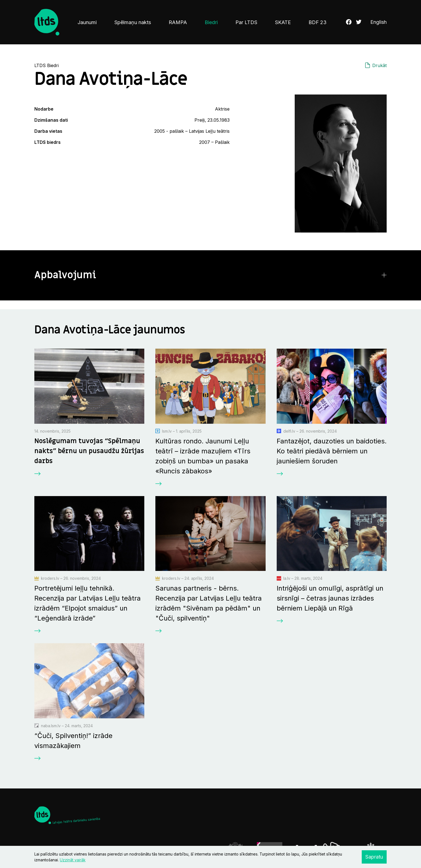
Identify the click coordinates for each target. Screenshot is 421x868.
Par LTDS (246, 22)
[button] (210, 275)
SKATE (283, 22)
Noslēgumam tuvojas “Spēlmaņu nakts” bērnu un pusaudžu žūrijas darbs (89, 451)
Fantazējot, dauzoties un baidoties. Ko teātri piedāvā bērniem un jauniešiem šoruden (332, 451)
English (378, 22)
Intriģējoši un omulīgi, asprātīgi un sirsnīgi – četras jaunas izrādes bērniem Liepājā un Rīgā (330, 598)
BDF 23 (318, 22)
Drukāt (379, 65)
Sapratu (374, 857)
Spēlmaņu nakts (133, 22)
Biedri (211, 22)
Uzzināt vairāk (73, 860)
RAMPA (178, 22)
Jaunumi (87, 22)
